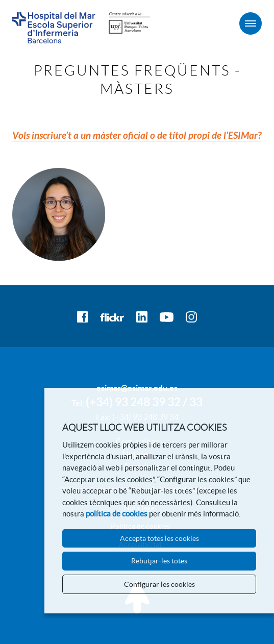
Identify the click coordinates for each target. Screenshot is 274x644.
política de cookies (117, 514)
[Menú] (251, 23)
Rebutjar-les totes (159, 561)
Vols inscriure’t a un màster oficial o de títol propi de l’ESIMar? (137, 135)
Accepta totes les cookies (159, 538)
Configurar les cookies (159, 584)
